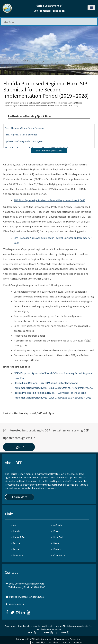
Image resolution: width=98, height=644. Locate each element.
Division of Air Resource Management (35, 103)
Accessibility (38, 642)
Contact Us (58, 555)
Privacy (66, 642)
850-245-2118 (17, 604)
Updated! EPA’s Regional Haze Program (24, 141)
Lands (15, 531)
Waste (15, 543)
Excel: (65, 633)
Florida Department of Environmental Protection (57, 639)
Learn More (20, 497)
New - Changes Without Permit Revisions (25, 128)
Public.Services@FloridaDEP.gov (26, 597)
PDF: (32, 633)
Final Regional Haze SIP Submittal (21, 135)
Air (13, 525)
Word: (48, 633)
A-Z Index (57, 525)
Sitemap (78, 642)
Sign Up (19, 447)
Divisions (14, 103)
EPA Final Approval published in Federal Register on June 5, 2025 (49, 200)
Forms (56, 531)
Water (15, 549)
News (55, 543)
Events (56, 549)
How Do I (57, 537)
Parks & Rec (18, 537)
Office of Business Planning (63, 103)
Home (6, 103)
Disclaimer (54, 642)
